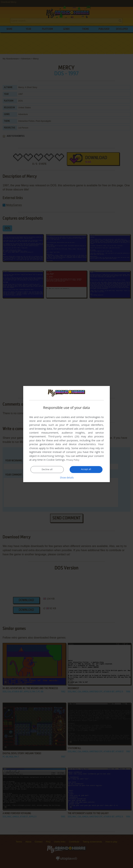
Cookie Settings (56, 460)
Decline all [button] (47, 470)
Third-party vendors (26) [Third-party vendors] (64, 437)
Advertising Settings (52, 456)
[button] (66, 478)
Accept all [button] (86, 469)
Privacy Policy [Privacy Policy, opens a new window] (74, 460)
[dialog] (66, 434)
